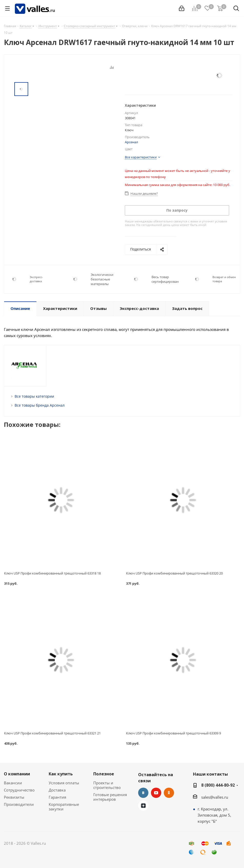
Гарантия (57, 797)
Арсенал (131, 142)
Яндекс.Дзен (143, 806)
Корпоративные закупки (64, 807)
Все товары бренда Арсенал (40, 405)
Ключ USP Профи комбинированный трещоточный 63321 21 (52, 733)
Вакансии (13, 783)
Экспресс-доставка (36, 279)
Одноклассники (169, 793)
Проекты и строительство (107, 785)
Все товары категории (34, 396)
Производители (19, 804)
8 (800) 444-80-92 (218, 785)
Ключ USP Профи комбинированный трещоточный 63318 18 (52, 573)
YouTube (156, 793)
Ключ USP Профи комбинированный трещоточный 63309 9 (174, 733)
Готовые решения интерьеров (110, 797)
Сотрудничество (19, 790)
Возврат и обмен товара (224, 279)
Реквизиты (14, 797)
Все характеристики (141, 157)
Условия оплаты (64, 783)
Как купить (61, 774)
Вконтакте (143, 793)
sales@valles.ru (215, 797)
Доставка (57, 790)
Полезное (104, 774)
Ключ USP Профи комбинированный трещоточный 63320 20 (174, 573)
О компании (17, 774)
